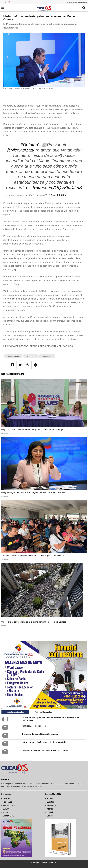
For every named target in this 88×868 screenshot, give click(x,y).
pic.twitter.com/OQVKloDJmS (54, 187)
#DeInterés (31, 145)
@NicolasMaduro (23, 150)
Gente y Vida (8, 816)
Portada (50, 798)
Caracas (6, 798)
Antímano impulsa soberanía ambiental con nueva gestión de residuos (33, 555)
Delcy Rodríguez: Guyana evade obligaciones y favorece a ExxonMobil (33, 492)
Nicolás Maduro (14, 356)
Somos (50, 816)
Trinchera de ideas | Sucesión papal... (40, 734)
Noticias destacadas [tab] (15, 712)
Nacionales (7, 802)
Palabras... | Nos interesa (34, 726)
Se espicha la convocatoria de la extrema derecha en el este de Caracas (34, 622)
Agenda (50, 809)
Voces (5, 812)
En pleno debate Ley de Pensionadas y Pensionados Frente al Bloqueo (33, 430)
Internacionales (9, 805)
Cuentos (50, 802)
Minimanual (52, 805)
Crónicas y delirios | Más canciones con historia (45, 750)
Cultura (6, 809)
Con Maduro (47, 356)
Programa (31, 356)
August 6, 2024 (58, 195)
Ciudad (50, 812)
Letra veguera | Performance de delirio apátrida (44, 742)
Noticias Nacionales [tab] (43, 712)
